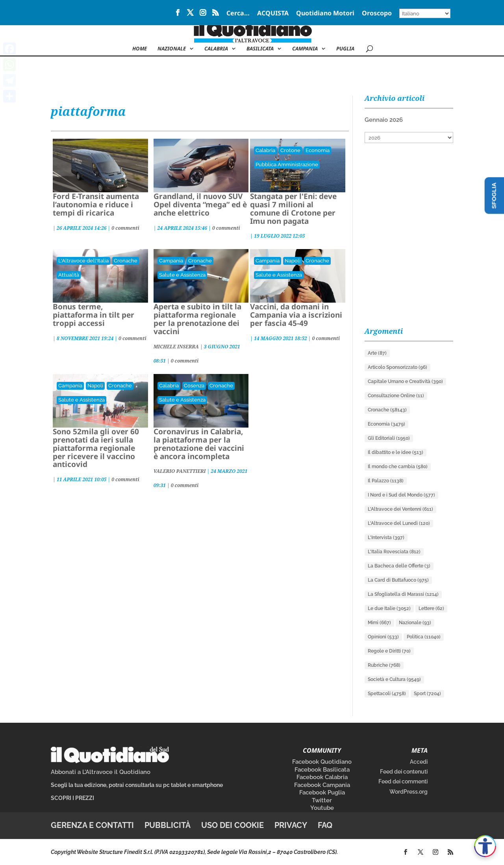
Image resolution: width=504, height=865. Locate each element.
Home (140, 49)
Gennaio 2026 (384, 120)
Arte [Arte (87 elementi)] (377, 353)
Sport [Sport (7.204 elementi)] (427, 694)
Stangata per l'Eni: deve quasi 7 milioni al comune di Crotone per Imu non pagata (293, 209)
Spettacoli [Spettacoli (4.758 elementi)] (387, 694)
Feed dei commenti (403, 781)
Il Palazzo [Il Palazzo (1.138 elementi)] (386, 481)
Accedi (419, 762)
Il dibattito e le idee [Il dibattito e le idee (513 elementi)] (396, 452)
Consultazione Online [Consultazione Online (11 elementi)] (396, 396)
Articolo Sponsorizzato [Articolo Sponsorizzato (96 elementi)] (397, 367)
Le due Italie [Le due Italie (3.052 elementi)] (389, 608)
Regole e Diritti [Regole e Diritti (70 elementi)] (389, 651)
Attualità (69, 275)
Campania (305, 49)
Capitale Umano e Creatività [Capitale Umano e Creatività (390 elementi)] (405, 381)
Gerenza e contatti (92, 825)
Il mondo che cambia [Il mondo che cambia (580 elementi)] (398, 467)
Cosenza (194, 386)
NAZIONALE (172, 49)
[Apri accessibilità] (485, 846)
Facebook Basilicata (322, 770)
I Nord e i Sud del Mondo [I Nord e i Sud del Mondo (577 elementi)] (401, 495)
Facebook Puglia (322, 792)
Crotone (290, 150)
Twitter (322, 800)
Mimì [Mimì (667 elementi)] (379, 623)
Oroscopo (377, 14)
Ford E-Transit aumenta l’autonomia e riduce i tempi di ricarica (96, 205)
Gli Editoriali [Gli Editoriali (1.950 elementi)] (389, 438)
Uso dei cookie (233, 825)
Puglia (345, 49)
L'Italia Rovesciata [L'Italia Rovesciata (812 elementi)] (394, 552)
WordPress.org (409, 792)
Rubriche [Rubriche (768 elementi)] (384, 665)
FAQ (325, 825)
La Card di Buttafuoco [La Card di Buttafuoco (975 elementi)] (398, 580)
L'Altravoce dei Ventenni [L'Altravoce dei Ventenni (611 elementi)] (400, 509)
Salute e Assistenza (182, 275)
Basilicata (260, 49)
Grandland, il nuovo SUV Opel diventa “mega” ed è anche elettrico (200, 205)
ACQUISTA (273, 14)
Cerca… (238, 14)
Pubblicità (168, 825)
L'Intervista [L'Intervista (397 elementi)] (386, 538)
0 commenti (125, 228)
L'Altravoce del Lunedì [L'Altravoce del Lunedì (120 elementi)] (399, 523)
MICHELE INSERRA (176, 347)
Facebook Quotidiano (322, 762)
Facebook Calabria (322, 777)
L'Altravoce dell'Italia (83, 261)
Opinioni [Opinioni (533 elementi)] (383, 637)
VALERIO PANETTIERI (180, 471)
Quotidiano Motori (325, 14)
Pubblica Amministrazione (287, 165)
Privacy (291, 825)
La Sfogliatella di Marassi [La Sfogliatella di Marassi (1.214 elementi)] (403, 594)
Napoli (293, 261)
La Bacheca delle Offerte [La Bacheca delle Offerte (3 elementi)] (399, 566)
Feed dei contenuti (404, 772)
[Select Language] (425, 13)
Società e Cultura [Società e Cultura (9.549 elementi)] (394, 679)
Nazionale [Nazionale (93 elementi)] (415, 623)
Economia (318, 150)
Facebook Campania (322, 785)
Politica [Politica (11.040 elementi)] (424, 637)
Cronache (126, 261)
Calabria (216, 49)
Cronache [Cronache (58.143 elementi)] (387, 410)
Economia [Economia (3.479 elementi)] (386, 424)
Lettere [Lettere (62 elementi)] (431, 608)
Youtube (322, 808)
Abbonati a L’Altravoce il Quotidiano (101, 772)
